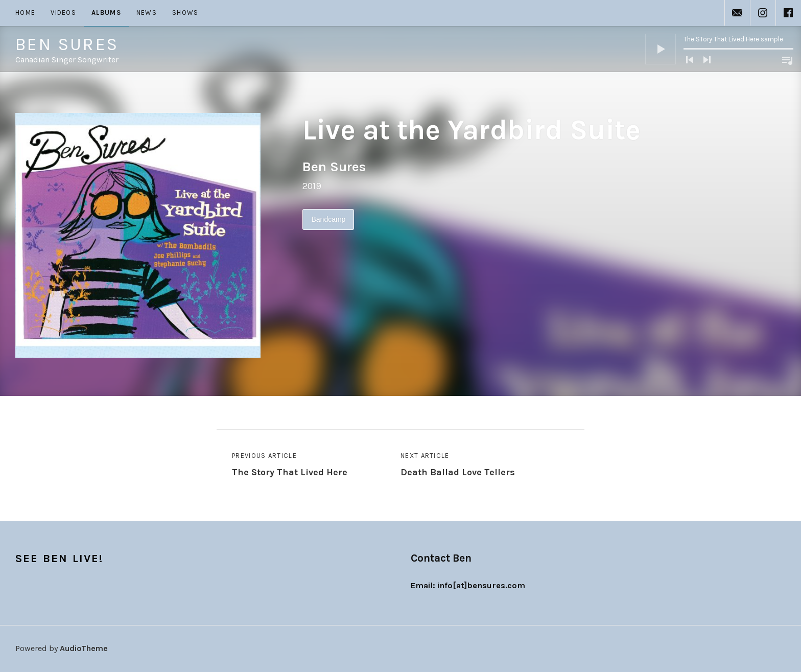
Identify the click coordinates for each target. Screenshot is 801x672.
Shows (185, 13)
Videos (63, 13)
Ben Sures (67, 44)
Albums (106, 13)
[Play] (661, 49)
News (147, 13)
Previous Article (290, 466)
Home (25, 13)
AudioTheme (84, 648)
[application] (719, 49)
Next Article (458, 466)
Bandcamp (328, 219)
